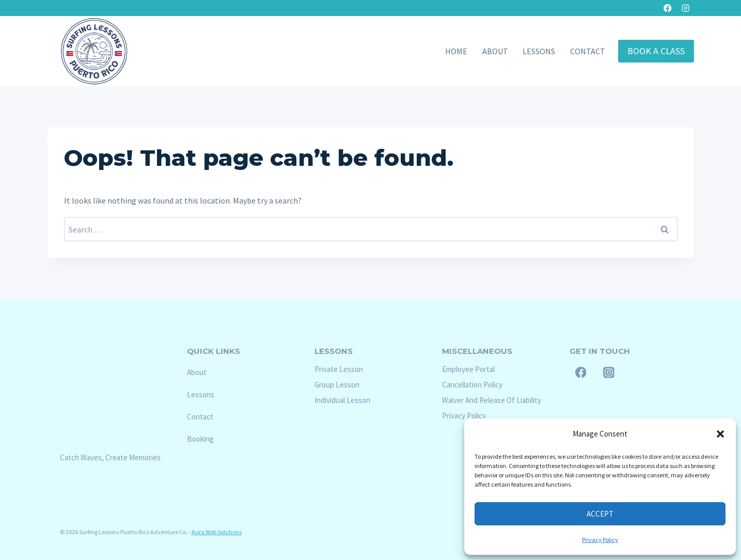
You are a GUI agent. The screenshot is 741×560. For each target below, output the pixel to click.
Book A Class (656, 51)
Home (456, 51)
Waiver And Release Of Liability (492, 400)
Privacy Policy (600, 540)
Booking (200, 439)
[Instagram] (686, 8)
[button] (720, 434)
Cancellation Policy (472, 385)
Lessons (539, 51)
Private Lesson (339, 369)
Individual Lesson (342, 400)
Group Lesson (337, 385)
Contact (588, 51)
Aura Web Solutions (217, 532)
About (495, 51)
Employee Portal (468, 369)
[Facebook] (667, 8)
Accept (600, 514)
